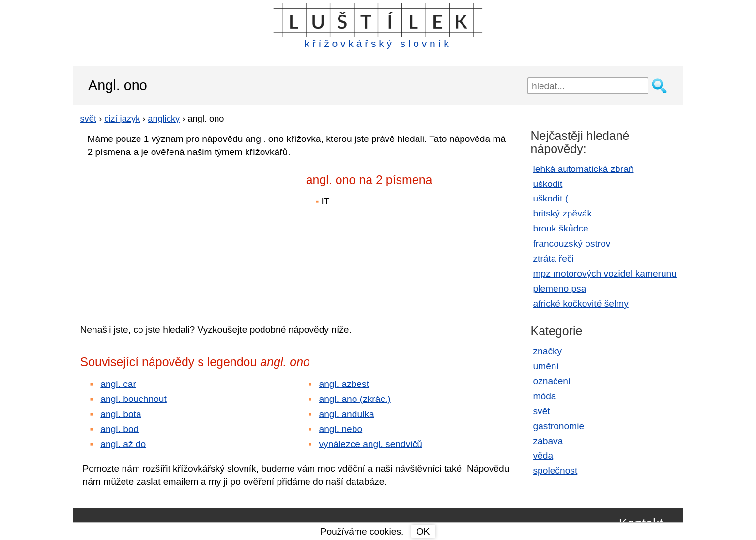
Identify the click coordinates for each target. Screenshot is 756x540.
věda (543, 455)
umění (546, 366)
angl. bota (121, 414)
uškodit (548, 184)
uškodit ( (551, 198)
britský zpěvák (563, 213)
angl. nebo (341, 429)
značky (548, 351)
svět (542, 411)
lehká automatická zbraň (584, 169)
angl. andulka (347, 414)
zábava (548, 441)
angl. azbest (344, 384)
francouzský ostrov (572, 243)
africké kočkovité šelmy (581, 303)
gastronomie (559, 426)
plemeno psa (560, 288)
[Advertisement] (165, 234)
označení (552, 381)
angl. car (118, 384)
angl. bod (119, 429)
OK (423, 532)
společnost (555, 471)
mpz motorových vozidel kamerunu (605, 273)
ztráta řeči (554, 258)
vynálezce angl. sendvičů (371, 444)
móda (545, 396)
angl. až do (123, 444)
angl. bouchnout (133, 399)
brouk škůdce (561, 228)
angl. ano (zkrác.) (355, 399)
